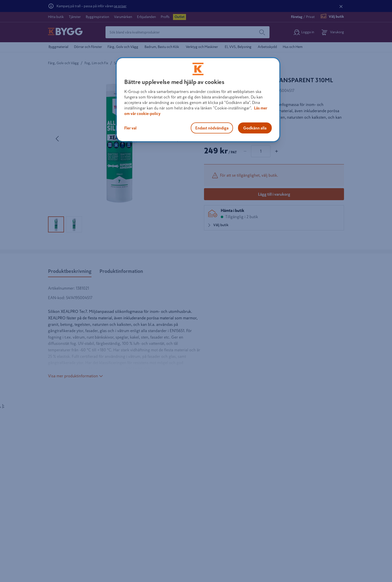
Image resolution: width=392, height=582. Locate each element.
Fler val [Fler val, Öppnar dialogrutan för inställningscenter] (130, 128)
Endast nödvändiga (212, 128)
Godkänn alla (255, 128)
